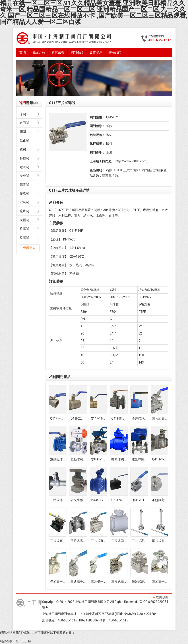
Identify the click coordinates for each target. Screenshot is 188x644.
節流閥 (24, 193)
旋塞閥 (24, 238)
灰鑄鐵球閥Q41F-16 (64, 459)
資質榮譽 (58, 52)
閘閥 (23, 132)
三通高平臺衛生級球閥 (168, 581)
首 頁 (23, 52)
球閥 (23, 114)
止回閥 (24, 123)
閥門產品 (77, 52)
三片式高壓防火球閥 (64, 541)
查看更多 (29, 248)
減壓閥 (24, 220)
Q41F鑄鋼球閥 (121, 418)
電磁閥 (24, 167)
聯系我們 (115, 52)
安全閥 (24, 176)
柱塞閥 (24, 229)
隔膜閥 (24, 185)
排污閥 (24, 202)
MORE (36, 103)
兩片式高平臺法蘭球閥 (86, 541)
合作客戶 (96, 52)
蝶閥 (23, 149)
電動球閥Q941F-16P (146, 459)
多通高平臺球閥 (61, 581)
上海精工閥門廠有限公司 (92, 602)
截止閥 (24, 140)
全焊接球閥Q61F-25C (147, 418)
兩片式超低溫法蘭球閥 (168, 541)
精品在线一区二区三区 (16, 641)
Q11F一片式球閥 (62, 418)
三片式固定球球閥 (124, 541)
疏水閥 (24, 211)
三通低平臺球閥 (102, 581)
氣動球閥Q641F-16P (84, 459)
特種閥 (24, 158)
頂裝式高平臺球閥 (144, 581)
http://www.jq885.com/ (132, 161)
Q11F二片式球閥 (82, 418)
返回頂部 (160, 597)
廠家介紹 (39, 52)
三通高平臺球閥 (81, 581)
